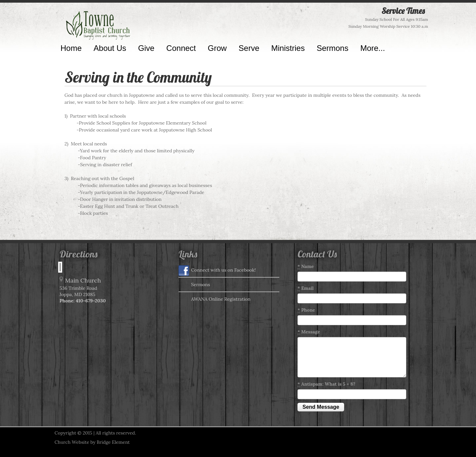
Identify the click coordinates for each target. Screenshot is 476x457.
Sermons (333, 48)
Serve (249, 48)
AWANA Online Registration (215, 300)
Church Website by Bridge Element (92, 442)
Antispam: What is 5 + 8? (326, 384)
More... (373, 48)
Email (306, 288)
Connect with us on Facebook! (217, 271)
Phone (306, 310)
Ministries (288, 48)
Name (306, 267)
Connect (181, 48)
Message (309, 332)
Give (146, 48)
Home (71, 48)
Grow (217, 48)
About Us (110, 48)
